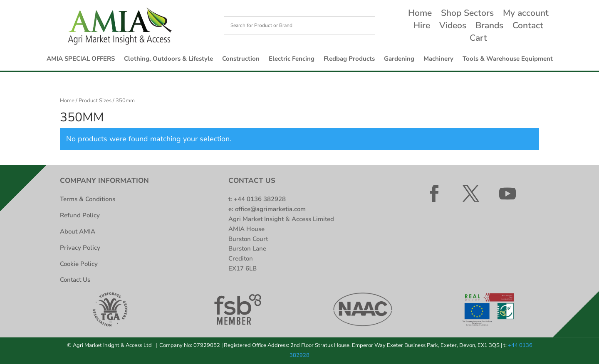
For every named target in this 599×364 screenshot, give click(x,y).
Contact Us (75, 280)
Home (420, 14)
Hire (422, 27)
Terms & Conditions (88, 199)
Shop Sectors (467, 14)
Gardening (399, 59)
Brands (489, 27)
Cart (478, 39)
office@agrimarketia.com (270, 209)
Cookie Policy (79, 264)
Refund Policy (80, 215)
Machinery (438, 59)
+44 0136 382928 (260, 199)
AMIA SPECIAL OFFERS (81, 59)
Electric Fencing (292, 59)
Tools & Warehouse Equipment (508, 59)
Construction (241, 59)
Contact (528, 27)
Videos (453, 27)
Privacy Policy (80, 248)
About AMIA (78, 231)
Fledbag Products (349, 59)
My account (526, 14)
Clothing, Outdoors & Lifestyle (168, 59)
